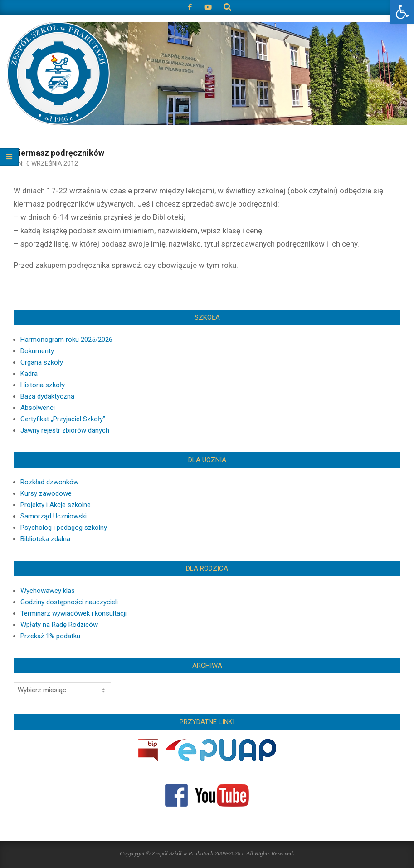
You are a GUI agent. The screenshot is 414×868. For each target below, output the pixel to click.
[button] (402, 12)
